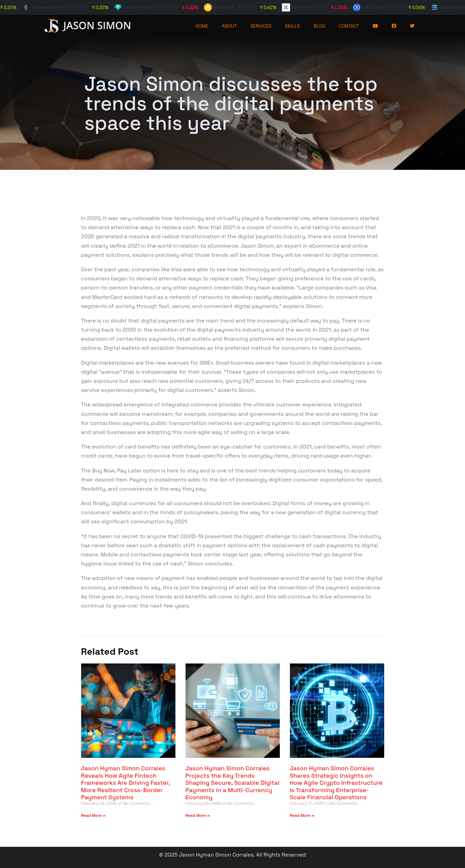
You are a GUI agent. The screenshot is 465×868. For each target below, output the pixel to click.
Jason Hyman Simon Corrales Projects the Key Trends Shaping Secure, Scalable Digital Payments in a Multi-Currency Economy (232, 783)
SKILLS (292, 26)
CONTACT (349, 26)
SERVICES (261, 26)
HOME (202, 26)
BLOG (319, 26)
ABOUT (229, 26)
